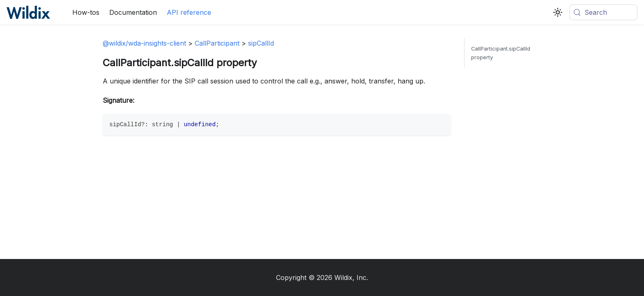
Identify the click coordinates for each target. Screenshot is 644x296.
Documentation (133, 12)
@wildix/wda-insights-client (144, 43)
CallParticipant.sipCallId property (501, 53)
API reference (189, 12)
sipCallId (261, 43)
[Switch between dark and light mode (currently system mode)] (558, 12)
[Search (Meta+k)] (603, 12)
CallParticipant (217, 43)
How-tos (86, 12)
